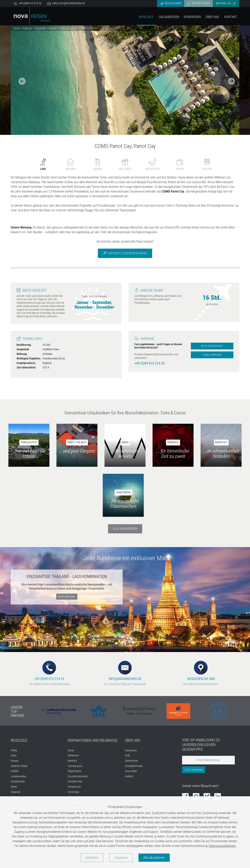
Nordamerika (18, 782)
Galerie (207, 164)
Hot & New (73, 792)
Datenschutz (132, 761)
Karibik (53, 28)
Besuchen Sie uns (201, 671)
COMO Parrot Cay (88, 28)
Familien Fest (75, 782)
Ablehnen (92, 858)
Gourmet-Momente (78, 776)
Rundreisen (192, 17)
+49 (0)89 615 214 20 (28, 3)
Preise (180, 164)
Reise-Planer (171, 3)
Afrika (14, 750)
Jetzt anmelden (194, 770)
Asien (14, 756)
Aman (71, 750)
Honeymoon (74, 787)
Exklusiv (27, 28)
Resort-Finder (199, 3)
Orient (14, 787)
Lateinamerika (18, 776)
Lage (43, 164)
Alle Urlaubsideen (125, 529)
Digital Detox (75, 771)
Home (17, 28)
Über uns (133, 740)
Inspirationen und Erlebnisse (93, 740)
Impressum (131, 750)
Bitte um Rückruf (212, 346)
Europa (15, 761)
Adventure (73, 756)
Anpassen (121, 858)
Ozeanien (16, 792)
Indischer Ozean (19, 766)
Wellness (125, 164)
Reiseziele (146, 17)
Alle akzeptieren (154, 858)
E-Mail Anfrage (212, 355)
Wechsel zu (226, 3)
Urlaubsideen (169, 17)
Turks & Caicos (68, 28)
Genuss (98, 164)
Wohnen (70, 164)
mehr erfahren (67, 597)
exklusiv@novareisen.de (66, 3)
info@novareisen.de (125, 671)
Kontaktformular (134, 766)
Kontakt (231, 17)
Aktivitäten (152, 164)
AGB (127, 756)
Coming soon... (76, 766)
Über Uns (212, 17)
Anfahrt (129, 776)
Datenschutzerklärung (222, 846)
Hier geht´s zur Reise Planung (125, 253)
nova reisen (131, 771)
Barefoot (72, 761)
